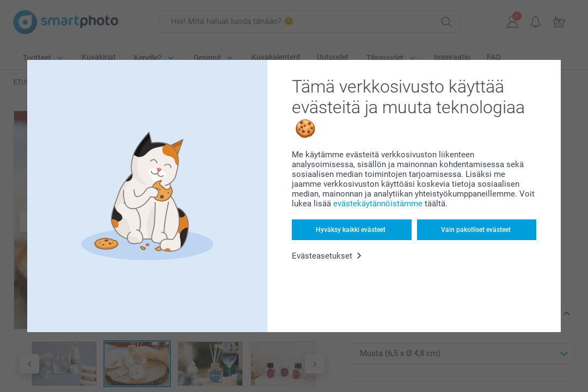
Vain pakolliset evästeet (476, 230)
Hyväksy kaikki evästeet (351, 230)
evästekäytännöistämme (378, 204)
